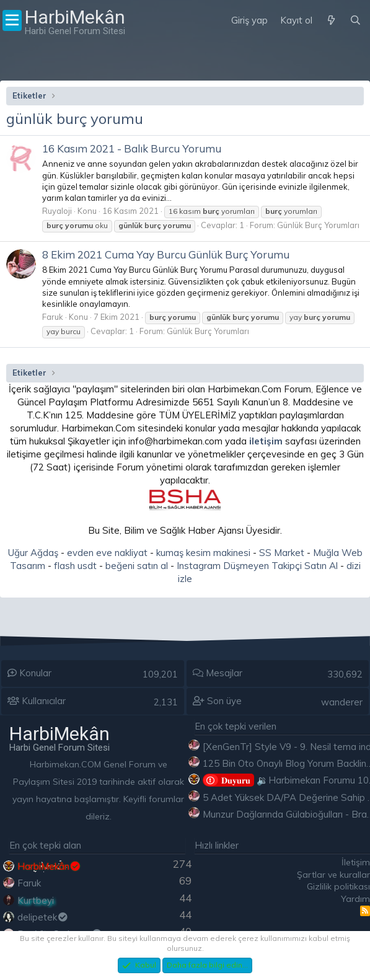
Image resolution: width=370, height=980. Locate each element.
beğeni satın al (137, 566)
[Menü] (12, 20)
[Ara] (355, 20)
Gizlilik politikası (338, 886)
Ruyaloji (57, 211)
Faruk (53, 317)
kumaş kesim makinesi (203, 553)
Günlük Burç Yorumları (318, 225)
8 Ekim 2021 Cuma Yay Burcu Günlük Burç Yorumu (166, 254)
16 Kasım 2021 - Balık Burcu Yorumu (132, 148)
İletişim (356, 862)
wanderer (342, 702)
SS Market (282, 553)
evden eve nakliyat (107, 553)
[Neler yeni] (331, 20)
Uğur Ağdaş (33, 553)
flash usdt (75, 566)
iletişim (266, 441)
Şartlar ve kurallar (333, 875)
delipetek (43, 917)
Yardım (355, 899)
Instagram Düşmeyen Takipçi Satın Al (257, 566)
